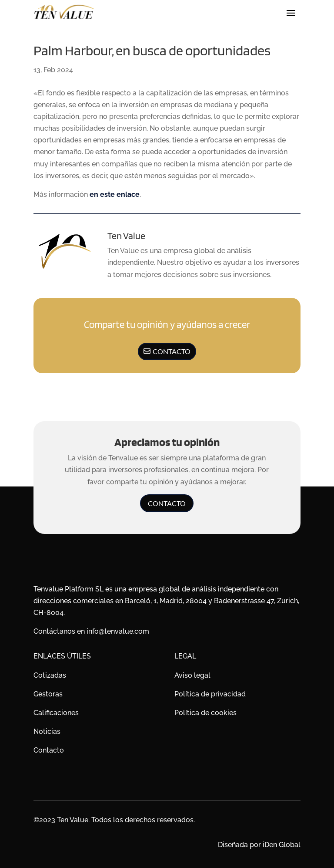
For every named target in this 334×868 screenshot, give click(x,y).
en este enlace (115, 194)
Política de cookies (205, 713)
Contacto (172, 351)
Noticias (47, 731)
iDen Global (282, 845)
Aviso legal (192, 675)
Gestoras (48, 694)
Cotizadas (50, 675)
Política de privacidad (210, 694)
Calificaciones (56, 713)
